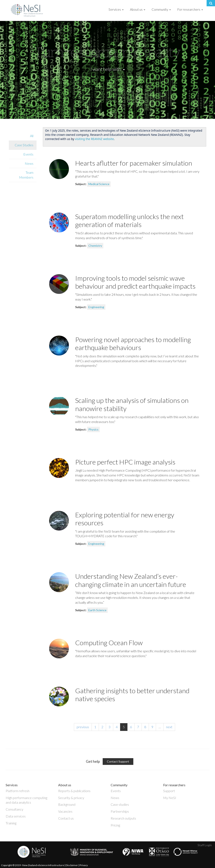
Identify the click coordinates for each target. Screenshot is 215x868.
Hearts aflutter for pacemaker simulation (134, 163)
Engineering (96, 307)
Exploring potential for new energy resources (125, 519)
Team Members (26, 175)
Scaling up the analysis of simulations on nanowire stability (132, 404)
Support (169, 791)
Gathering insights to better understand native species (132, 695)
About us (138, 9)
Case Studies (24, 145)
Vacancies (65, 811)
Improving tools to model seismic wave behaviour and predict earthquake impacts (135, 282)
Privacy (84, 865)
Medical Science (99, 184)
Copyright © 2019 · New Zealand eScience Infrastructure (33, 865)
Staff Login (205, 845)
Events (28, 154)
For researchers (190, 9)
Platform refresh (18, 791)
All (32, 136)
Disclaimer (72, 865)
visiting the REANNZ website (94, 139)
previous (83, 727)
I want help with (108, 69)
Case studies (120, 804)
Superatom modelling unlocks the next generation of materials (129, 220)
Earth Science (97, 610)
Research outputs (123, 818)
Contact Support (118, 761)
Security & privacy (71, 798)
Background (67, 804)
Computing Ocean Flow (109, 643)
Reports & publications (74, 791)
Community (161, 9)
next (169, 727)
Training (11, 823)
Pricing (115, 825)
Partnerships (120, 811)
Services (116, 9)
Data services (16, 816)
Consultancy (14, 809)
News (29, 163)
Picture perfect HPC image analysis (125, 462)
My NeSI (170, 798)
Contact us (66, 818)
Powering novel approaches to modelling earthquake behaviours (133, 343)
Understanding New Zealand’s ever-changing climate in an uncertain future (131, 580)
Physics (93, 429)
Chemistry (95, 246)
